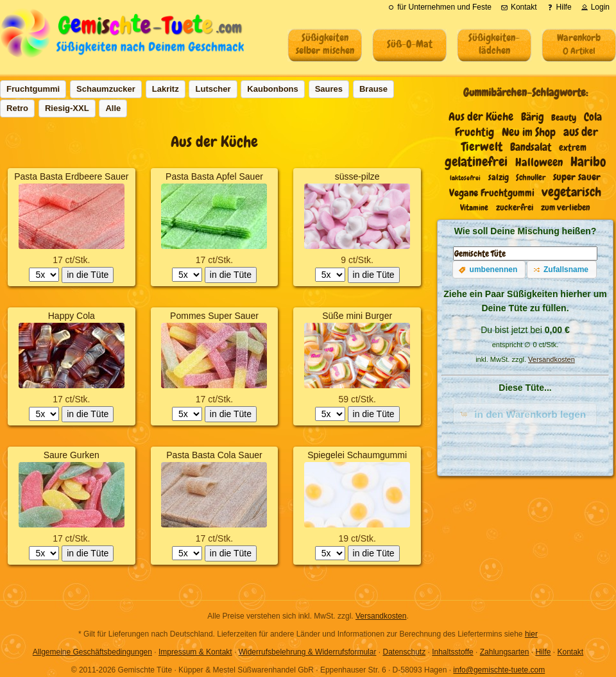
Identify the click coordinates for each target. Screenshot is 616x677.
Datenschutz (404, 652)
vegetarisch (571, 192)
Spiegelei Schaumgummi (357, 455)
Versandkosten (552, 359)
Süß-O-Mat (410, 44)
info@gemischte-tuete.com (499, 670)
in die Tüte (88, 275)
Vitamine (474, 208)
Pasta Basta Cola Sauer (214, 455)
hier (531, 634)
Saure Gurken (72, 455)
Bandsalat (531, 147)
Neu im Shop (529, 132)
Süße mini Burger (357, 316)
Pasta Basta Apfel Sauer (214, 176)
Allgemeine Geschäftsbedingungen (92, 652)
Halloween (539, 162)
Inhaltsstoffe (453, 652)
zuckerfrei (515, 208)
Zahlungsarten (505, 652)
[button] (489, 270)
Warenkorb (579, 44)
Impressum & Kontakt (195, 652)
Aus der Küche (481, 117)
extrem (573, 148)
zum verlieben (566, 207)
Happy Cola (72, 316)
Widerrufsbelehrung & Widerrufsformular (308, 652)
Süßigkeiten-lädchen (494, 44)
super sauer (577, 177)
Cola (593, 117)
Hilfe (543, 652)
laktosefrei (465, 178)
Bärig (533, 117)
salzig (499, 177)
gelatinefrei (476, 162)
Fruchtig (475, 132)
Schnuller (531, 177)
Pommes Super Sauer (214, 316)
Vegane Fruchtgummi (492, 193)
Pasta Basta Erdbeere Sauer (71, 176)
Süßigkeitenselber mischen (325, 44)
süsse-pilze (357, 176)
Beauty (564, 118)
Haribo (588, 161)
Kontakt (570, 652)
